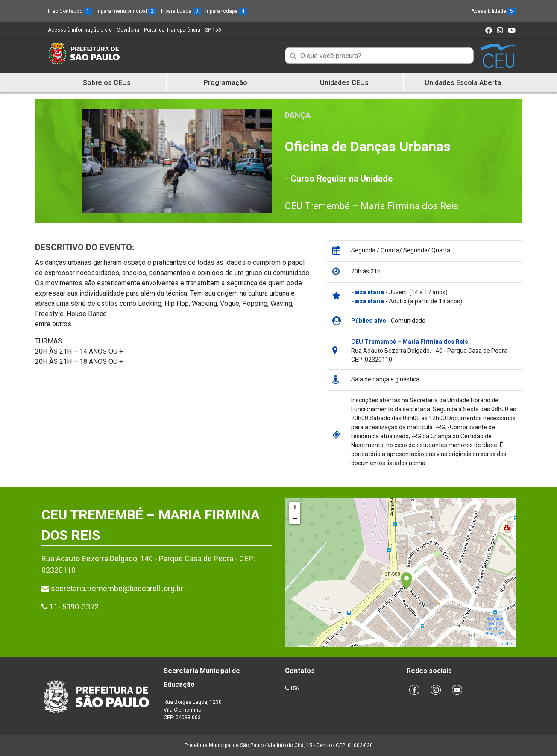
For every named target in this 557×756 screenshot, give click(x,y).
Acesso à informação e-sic (80, 30)
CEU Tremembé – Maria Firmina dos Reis (372, 206)
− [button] (295, 519)
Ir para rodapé (226, 11)
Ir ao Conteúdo (70, 11)
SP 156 (213, 30)
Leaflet (506, 644)
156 (295, 689)
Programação (226, 83)
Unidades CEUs (344, 83)
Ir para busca (181, 11)
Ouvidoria (128, 30)
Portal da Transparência (172, 30)
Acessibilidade (493, 11)
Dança (298, 115)
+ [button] (295, 507)
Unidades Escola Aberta (463, 83)
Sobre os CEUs (107, 83)
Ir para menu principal (126, 11)
